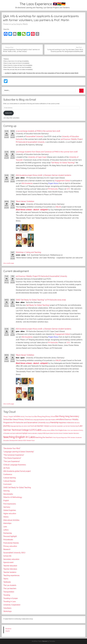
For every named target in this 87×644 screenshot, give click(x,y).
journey (7, 426)
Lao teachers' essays (42, 426)
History (6, 517)
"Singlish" (11, 417)
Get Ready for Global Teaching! (63, 163)
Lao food (30, 426)
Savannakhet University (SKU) (14, 553)
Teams (6, 579)
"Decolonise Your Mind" (12, 448)
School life (7, 556)
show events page (9, 263)
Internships (7, 523)
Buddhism (42, 420)
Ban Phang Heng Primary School (45, 417)
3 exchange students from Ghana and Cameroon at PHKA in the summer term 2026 (47, 152)
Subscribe (9, 113)
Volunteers (7, 608)
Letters (6, 530)
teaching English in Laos (19, 437)
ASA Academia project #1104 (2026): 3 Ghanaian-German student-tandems (43, 175)
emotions (60, 419)
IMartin (25, 24)
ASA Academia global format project (17, 471)
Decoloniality (8, 494)
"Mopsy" (6, 417)
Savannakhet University (35, 136)
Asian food (31, 417)
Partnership (8, 533)
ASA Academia (27, 183)
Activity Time (24, 417)
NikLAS (58, 207)
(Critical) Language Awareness (15, 465)
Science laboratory (33, 433)
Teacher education (10, 566)
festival (48, 423)
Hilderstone (70, 423)
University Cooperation (12, 605)
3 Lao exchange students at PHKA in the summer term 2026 (38, 131)
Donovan (45, 641)
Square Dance (50, 433)
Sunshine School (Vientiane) (61, 433)
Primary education (10, 546)
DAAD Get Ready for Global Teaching (17, 487)
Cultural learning (10, 478)
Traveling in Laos (10, 601)
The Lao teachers (10, 588)
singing (40, 433)
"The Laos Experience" (12, 461)
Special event (8, 562)
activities (17, 416)
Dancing (6, 491)
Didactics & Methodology (13, 497)
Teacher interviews (10, 569)
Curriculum (7, 484)
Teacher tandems (10, 572)
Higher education (10, 514)
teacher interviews (74, 433)
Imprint (7, 631)
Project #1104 (53, 183)
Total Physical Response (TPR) (61, 438)
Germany (7, 507)
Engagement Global (62, 181)
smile (44, 433)
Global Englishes (10, 510)
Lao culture (24, 426)
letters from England (57, 430)
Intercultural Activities (11, 520)
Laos (39, 430)
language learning (16, 426)
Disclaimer (8, 629)
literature (76, 430)
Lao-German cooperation (56, 426)
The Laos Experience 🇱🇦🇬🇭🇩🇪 (43, 4)
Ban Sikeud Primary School (20, 419)
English (6, 501)
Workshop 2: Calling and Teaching (28, 252)
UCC (68, 189)
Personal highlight (10, 536)
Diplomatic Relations (51, 420)
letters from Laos (69, 430)
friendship (54, 422)
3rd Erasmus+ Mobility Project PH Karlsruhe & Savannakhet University (42, 276)
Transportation (9, 592)
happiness (63, 423)
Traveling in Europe (10, 598)
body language (34, 420)
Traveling (7, 595)
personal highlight (22, 433)
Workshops (8, 611)
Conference (8, 474)
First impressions (10, 504)
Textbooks (7, 582)
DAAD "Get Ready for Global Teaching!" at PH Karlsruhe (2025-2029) (41, 300)
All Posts (7, 468)
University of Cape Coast (37, 157)
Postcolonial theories (11, 543)
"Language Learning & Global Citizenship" (19, 452)
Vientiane (73, 437)
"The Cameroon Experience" (14, 455)
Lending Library (46, 430)
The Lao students (10, 585)
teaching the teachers (44, 437)
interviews (77, 423)
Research (7, 549)
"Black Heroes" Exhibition (25, 201)
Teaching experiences (11, 575)
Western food (31, 440)
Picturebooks (8, 540)
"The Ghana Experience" (12, 458)
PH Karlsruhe (53, 189)
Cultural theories (10, 481)
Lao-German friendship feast (71, 426)
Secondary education (11, 559)
